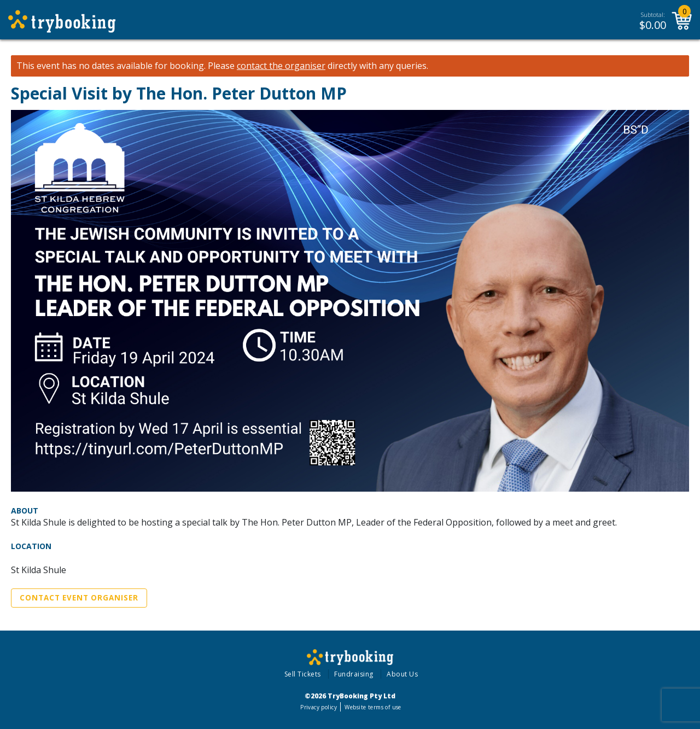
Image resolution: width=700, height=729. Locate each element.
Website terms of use (373, 707)
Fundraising (354, 674)
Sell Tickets (303, 674)
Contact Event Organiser (79, 598)
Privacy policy (319, 707)
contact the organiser (281, 66)
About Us (402, 674)
